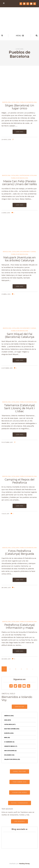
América (9, 716)
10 (14, 659)
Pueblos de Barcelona (28, 102)
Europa (9, 733)
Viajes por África (12, 759)
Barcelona (7, 102)
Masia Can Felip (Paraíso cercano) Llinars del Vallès (19, 183)
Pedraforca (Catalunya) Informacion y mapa (20, 626)
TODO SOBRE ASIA (20, 782)
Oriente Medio (11, 746)
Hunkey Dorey (24, 864)
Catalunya (15, 102)
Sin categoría (10, 751)
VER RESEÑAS (19, 821)
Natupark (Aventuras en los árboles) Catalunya (19, 259)
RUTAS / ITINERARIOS (20, 803)
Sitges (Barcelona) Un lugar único (19, 107)
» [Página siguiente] (33, 669)
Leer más (20, 132)
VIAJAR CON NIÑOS (20, 792)
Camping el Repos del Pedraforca (19, 481)
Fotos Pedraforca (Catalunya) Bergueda (19, 552)
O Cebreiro (9, 742)
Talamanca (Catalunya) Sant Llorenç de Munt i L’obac (19, 408)
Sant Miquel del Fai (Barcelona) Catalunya (20, 335)
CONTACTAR (19, 707)
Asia (8, 720)
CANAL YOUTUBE (19, 771)
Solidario (9, 755)
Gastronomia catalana (28, 175)
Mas (7, 738)
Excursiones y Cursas (28, 252)
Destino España (12, 729)
